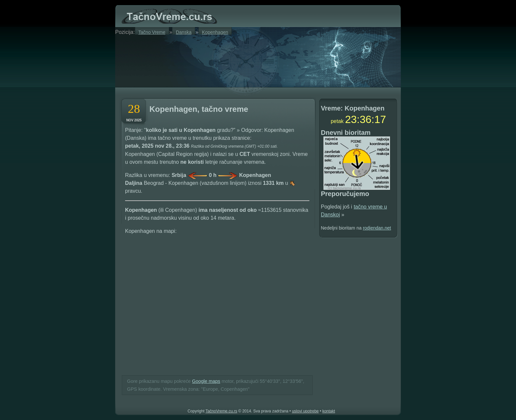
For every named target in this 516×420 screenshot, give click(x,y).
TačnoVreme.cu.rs (221, 411)
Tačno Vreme (152, 32)
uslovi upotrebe (305, 411)
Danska (183, 32)
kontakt (329, 411)
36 (366, 119)
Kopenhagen (215, 32)
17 (380, 119)
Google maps (206, 381)
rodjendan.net (377, 228)
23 (351, 119)
